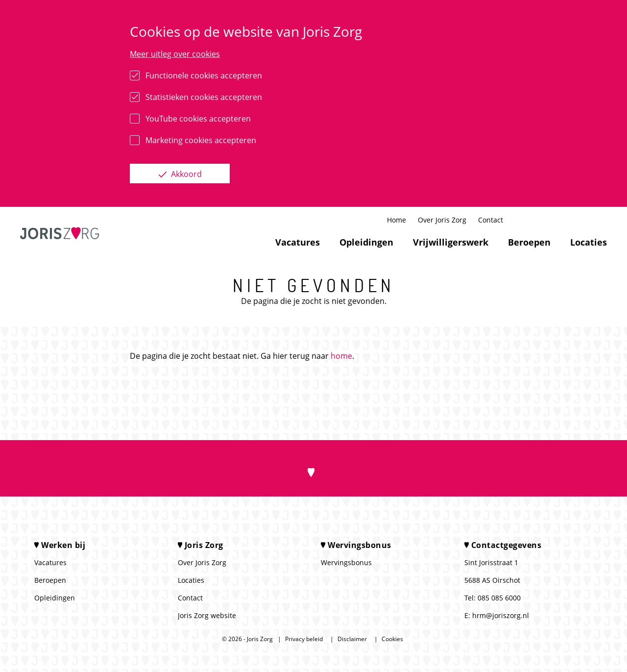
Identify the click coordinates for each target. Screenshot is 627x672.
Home (397, 220)
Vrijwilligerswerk (451, 242)
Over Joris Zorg (442, 220)
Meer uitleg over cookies (175, 54)
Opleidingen (366, 242)
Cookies (392, 639)
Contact (491, 220)
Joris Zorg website (207, 615)
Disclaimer (352, 639)
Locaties (589, 242)
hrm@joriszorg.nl (501, 615)
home (341, 356)
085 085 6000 (499, 598)
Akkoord (185, 174)
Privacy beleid (304, 639)
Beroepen (529, 242)
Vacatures (298, 242)
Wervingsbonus (346, 562)
